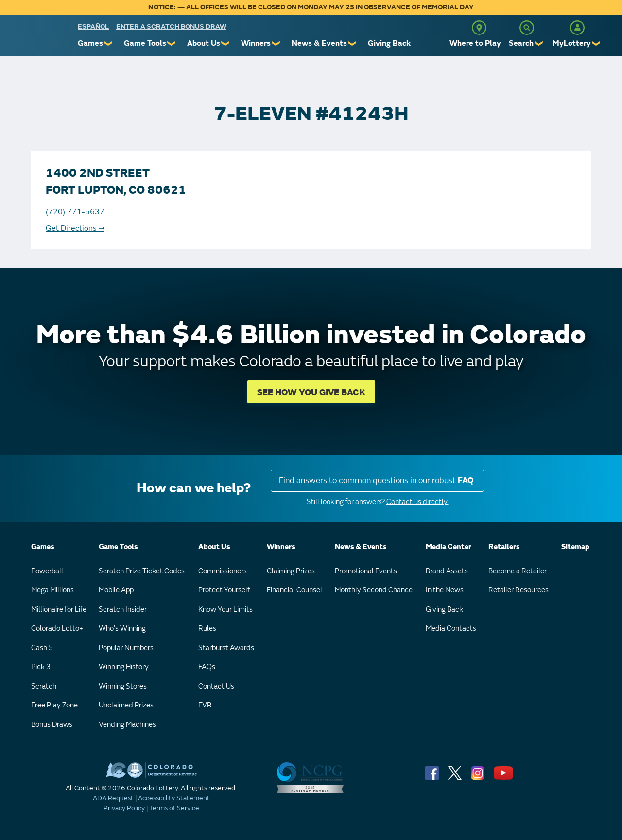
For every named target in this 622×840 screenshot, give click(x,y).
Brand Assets (447, 571)
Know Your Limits (225, 610)
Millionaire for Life (59, 610)
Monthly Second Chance (374, 590)
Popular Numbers (126, 648)
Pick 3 (41, 667)
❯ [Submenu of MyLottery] (596, 43)
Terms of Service (174, 808)
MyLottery (572, 43)
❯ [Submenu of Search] (539, 43)
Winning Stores (123, 686)
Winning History (124, 667)
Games (90, 43)
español (93, 26)
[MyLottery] (577, 28)
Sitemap (575, 547)
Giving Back (389, 43)
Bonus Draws (52, 725)
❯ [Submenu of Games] (109, 43)
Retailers (504, 547)
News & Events (319, 43)
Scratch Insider (123, 610)
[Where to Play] (479, 28)
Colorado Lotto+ (57, 629)
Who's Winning (122, 629)
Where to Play (475, 43)
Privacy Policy (124, 808)
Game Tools (145, 43)
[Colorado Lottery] (40, 38)
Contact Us (216, 686)
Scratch (44, 686)
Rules (207, 629)
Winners (256, 43)
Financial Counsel (294, 590)
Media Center (449, 547)
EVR (205, 705)
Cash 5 (42, 648)
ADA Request (113, 798)
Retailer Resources (518, 590)
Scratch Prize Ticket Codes (142, 571)
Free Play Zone (54, 705)
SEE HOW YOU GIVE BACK (311, 393)
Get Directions (75, 228)
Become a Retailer (518, 571)
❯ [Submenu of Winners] (276, 43)
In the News (445, 590)
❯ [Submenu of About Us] (226, 43)
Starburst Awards (226, 648)
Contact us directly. (417, 502)
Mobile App (116, 590)
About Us (204, 43)
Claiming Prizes (291, 571)
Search (521, 43)
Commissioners (223, 571)
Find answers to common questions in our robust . (377, 480)
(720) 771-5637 (75, 212)
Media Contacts (451, 629)
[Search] (527, 28)
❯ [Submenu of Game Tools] (172, 43)
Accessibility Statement (174, 798)
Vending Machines (127, 725)
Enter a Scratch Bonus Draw (171, 26)
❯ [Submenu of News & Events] (353, 43)
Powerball (47, 571)
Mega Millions (52, 590)
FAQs (207, 667)
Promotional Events (366, 571)
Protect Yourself (224, 590)
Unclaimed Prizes (126, 705)
